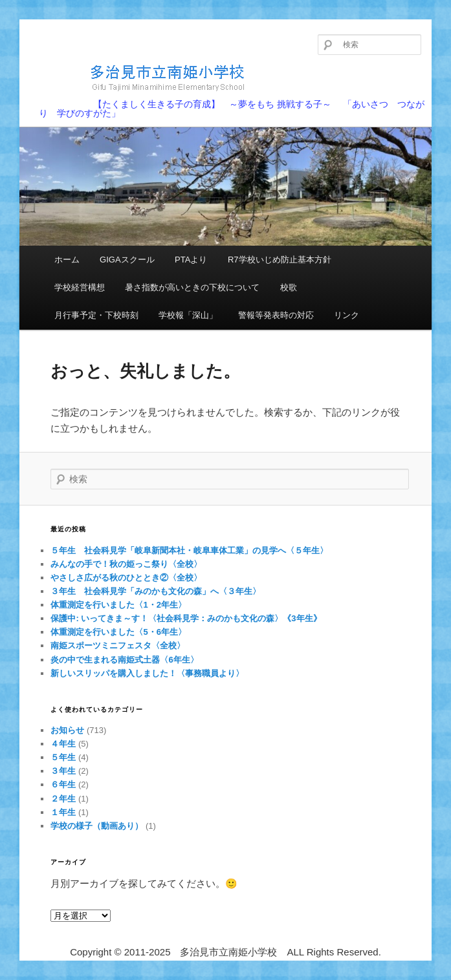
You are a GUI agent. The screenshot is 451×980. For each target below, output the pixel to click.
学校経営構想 (80, 287)
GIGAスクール (127, 260)
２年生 (63, 799)
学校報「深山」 (188, 315)
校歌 (289, 287)
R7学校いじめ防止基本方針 (280, 260)
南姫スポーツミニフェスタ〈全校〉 (118, 645)
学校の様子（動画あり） (97, 826)
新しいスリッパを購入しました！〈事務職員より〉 (147, 673)
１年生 (63, 812)
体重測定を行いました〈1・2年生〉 (118, 605)
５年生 (63, 757)
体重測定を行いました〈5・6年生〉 (118, 632)
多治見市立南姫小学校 (146, 77)
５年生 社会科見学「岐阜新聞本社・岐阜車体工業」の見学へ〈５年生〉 (189, 550)
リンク (346, 315)
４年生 (63, 744)
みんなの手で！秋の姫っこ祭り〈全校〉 (126, 564)
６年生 (63, 784)
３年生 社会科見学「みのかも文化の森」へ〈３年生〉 (156, 591)
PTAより (191, 260)
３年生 (63, 771)
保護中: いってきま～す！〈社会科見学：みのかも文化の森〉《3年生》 (186, 618)
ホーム (67, 260)
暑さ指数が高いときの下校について (192, 287)
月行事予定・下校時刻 (96, 315)
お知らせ (67, 730)
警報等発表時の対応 (276, 315)
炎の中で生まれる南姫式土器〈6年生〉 (124, 660)
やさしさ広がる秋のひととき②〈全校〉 (126, 578)
